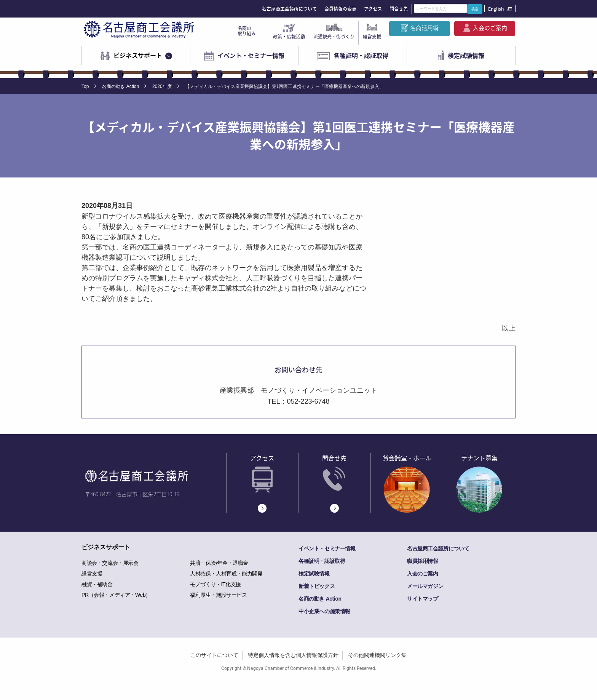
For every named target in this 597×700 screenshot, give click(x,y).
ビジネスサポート (138, 55)
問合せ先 (399, 9)
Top (85, 86)
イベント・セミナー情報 (251, 55)
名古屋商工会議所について (289, 9)
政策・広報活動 (289, 37)
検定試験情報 (466, 55)
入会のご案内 (490, 28)
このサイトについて (214, 655)
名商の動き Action (121, 86)
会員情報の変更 (340, 9)
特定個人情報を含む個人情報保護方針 (293, 655)
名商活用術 (424, 28)
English (496, 9)
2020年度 (162, 86)
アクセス (373, 9)
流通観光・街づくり (334, 37)
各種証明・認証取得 (361, 55)
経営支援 (372, 37)
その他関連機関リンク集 (377, 655)
